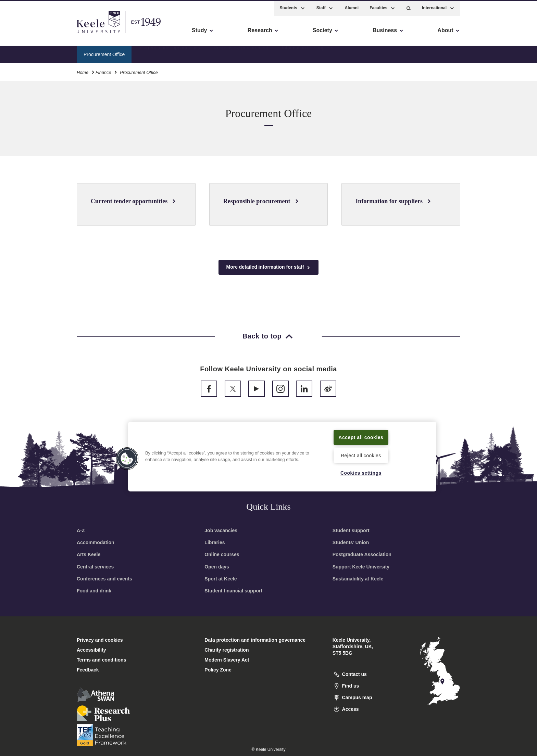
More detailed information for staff (268, 267)
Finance (103, 71)
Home (83, 71)
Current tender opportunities (170, 53)
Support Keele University (361, 567)
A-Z (81, 530)
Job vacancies (221, 530)
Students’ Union (351, 542)
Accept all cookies (361, 437)
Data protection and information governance (255, 640)
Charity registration (227, 650)
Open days (217, 567)
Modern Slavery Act (227, 660)
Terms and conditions (101, 660)
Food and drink (94, 591)
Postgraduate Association (362, 554)
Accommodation (96, 542)
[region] (282, 456)
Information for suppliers (308, 53)
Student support (351, 530)
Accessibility (25, 34)
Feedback (88, 670)
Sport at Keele (221, 579)
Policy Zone (218, 670)
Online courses (222, 554)
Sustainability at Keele (358, 579)
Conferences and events (104, 579)
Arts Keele (89, 554)
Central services (95, 567)
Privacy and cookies (100, 640)
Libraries (215, 542)
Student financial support (233, 591)
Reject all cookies (361, 455)
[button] (409, 7)
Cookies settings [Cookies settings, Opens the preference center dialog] (361, 473)
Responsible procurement (241, 53)
